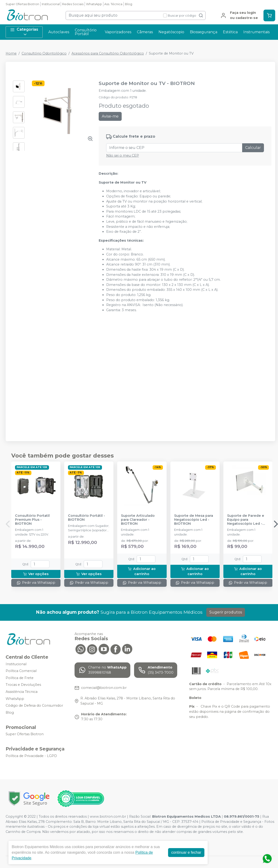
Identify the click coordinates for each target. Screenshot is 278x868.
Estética (230, 32)
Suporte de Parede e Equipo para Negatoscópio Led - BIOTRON (246, 520)
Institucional (51, 4)
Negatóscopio (171, 32)
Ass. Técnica (113, 4)
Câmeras (145, 32)
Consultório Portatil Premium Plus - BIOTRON (32, 520)
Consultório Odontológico (44, 53)
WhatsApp (94, 4)
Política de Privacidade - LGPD (31, 756)
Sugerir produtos (226, 612)
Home (11, 53)
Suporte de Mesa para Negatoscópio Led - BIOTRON (194, 520)
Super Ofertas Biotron (22, 4)
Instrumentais (256, 32)
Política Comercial (21, 671)
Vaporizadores (118, 32)
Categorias (24, 32)
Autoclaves (59, 32)
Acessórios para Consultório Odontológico (108, 53)
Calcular (253, 148)
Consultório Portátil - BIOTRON (86, 518)
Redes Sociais (73, 4)
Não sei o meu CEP (123, 155)
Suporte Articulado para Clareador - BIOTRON (138, 520)
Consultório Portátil (86, 32)
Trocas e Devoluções (23, 685)
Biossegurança (204, 32)
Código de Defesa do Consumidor (34, 705)
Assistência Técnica (22, 692)
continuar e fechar (186, 852)
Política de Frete (20, 678)
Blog (129, 4)
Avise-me (110, 116)
